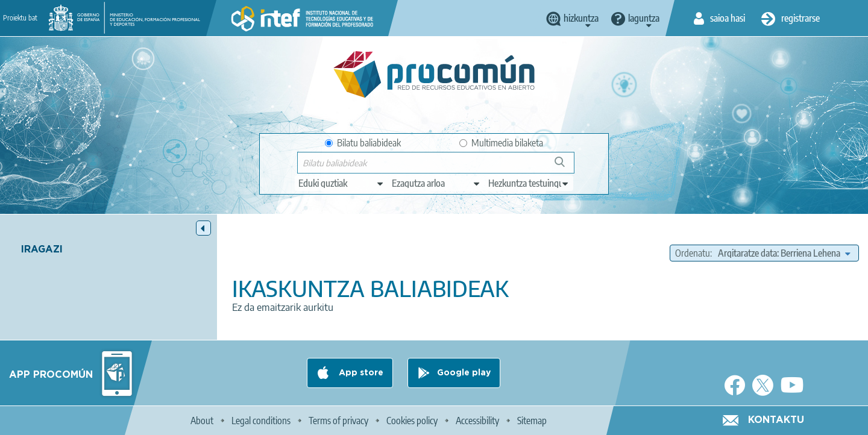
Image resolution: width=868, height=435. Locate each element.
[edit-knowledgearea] (436, 183)
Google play (464, 373)
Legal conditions (261, 421)
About (202, 421)
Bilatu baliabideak (363, 143)
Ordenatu (693, 253)
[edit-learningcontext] (529, 183)
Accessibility (477, 421)
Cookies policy (412, 421)
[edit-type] (341, 183)
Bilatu (565, 167)
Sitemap (532, 421)
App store (360, 373)
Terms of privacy (338, 421)
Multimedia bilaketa (501, 143)
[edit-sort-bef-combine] (784, 253)
